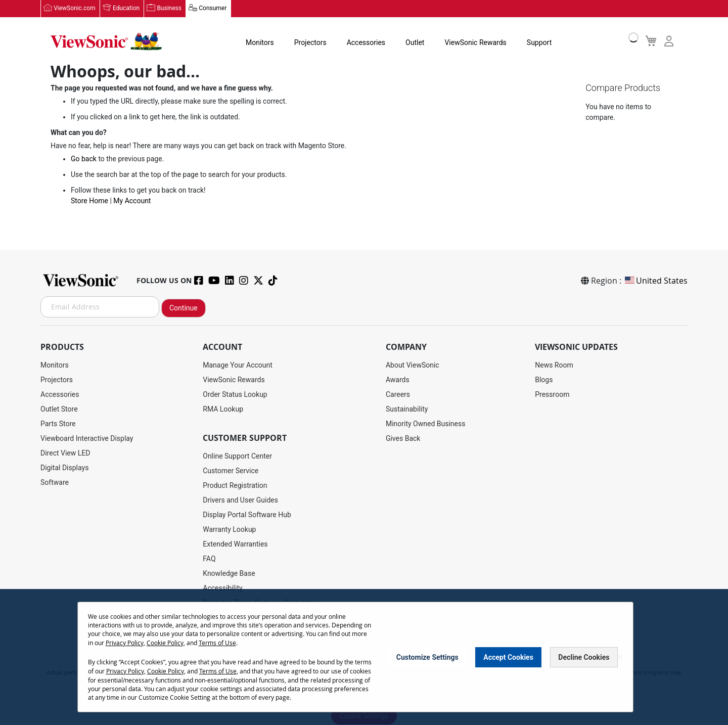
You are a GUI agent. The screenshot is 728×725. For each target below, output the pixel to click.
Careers (398, 394)
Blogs (544, 380)
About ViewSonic (413, 365)
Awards (398, 380)
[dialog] (364, 658)
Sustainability (407, 409)
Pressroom (552, 394)
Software (55, 482)
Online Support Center (237, 456)
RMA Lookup (223, 409)
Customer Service (231, 471)
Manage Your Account (238, 365)
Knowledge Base (229, 573)
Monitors (254, 42)
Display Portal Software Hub (247, 515)
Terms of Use (217, 643)
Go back (84, 160)
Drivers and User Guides (240, 500)
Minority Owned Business (426, 424)
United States (655, 281)
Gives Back (403, 438)
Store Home (89, 202)
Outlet (409, 42)
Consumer (212, 9)
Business (169, 9)
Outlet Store (59, 409)
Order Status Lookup (235, 394)
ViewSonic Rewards (470, 42)
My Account (132, 202)
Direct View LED (65, 453)
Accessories (360, 42)
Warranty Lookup (229, 529)
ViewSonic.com (75, 9)
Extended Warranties (235, 544)
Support (534, 42)
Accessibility (222, 588)
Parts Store (58, 424)
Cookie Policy (165, 643)
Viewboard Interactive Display (87, 438)
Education (126, 9)
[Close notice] (620, 658)
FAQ (209, 559)
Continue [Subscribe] (184, 308)
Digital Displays (64, 468)
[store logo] (106, 41)
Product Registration (235, 485)
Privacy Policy (125, 643)
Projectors (305, 42)
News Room (554, 365)
